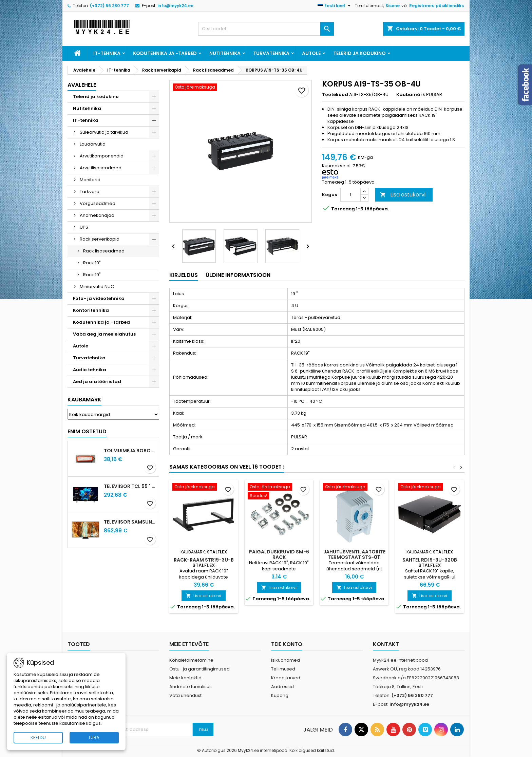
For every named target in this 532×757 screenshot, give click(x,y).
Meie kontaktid (185, 678)
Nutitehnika (225, 53)
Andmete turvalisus (191, 687)
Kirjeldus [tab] (184, 275)
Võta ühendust (185, 695)
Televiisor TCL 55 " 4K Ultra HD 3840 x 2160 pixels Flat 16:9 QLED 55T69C (130, 486)
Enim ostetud (87, 431)
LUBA (94, 737)
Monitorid (90, 180)
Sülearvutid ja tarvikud (104, 132)
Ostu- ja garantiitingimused (199, 669)
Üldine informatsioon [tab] (238, 275)
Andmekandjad (97, 215)
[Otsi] (266, 29)
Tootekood (335, 95)
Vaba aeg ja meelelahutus (104, 334)
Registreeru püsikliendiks (436, 6)
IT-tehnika (107, 53)
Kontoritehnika (91, 310)
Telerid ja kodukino (359, 53)
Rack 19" (92, 275)
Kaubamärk (84, 400)
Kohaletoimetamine (191, 660)
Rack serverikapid (100, 239)
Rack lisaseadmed (104, 251)
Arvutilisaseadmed (101, 168)
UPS (84, 227)
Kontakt (386, 644)
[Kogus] (350, 195)
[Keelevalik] (335, 6)
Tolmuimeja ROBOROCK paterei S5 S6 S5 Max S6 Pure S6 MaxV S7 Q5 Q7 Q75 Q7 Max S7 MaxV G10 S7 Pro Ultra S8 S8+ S (130, 451)
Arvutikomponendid (102, 156)
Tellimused (283, 669)
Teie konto (287, 644)
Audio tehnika (90, 370)
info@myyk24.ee (175, 6)
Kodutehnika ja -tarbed (165, 53)
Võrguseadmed (98, 203)
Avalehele (82, 85)
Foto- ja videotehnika (99, 298)
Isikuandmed (286, 660)
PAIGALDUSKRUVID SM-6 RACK (279, 554)
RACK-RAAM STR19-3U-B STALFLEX (204, 563)
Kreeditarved (286, 678)
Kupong (280, 695)
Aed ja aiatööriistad (97, 382)
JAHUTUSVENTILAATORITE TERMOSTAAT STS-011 (354, 554)
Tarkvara (90, 192)
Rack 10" (92, 263)
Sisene (393, 6)
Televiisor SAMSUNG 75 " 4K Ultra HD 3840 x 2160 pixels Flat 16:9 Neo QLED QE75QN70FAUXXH (130, 522)
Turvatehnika (271, 53)
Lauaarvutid (93, 144)
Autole (311, 53)
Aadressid (282, 687)
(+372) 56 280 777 (109, 6)
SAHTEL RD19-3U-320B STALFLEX (430, 563)
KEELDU (38, 737)
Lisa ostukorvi (403, 195)
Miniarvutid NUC (97, 287)
